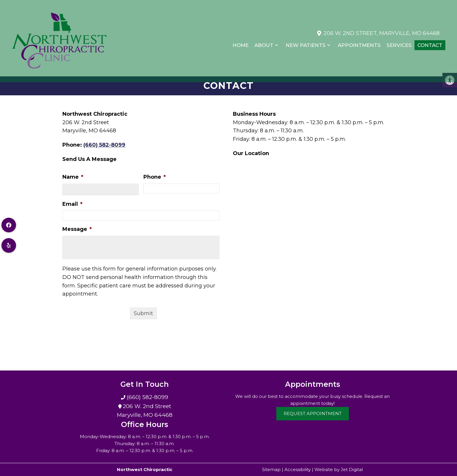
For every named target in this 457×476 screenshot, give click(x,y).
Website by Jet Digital (339, 469)
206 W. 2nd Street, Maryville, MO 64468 (382, 30)
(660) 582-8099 (104, 145)
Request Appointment (313, 413)
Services (399, 43)
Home (241, 43)
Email (72, 204)
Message (77, 229)
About (264, 43)
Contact (430, 43)
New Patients (306, 43)
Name (73, 177)
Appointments (359, 43)
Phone (155, 177)
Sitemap (271, 469)
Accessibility (298, 469)
